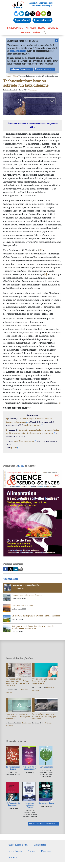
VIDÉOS (36, 32)
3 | (7, 441)
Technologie (33, 90)
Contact (31, 851)
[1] (41, 250)
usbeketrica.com (33, 425)
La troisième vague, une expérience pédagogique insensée (44, 716)
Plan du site (40, 845)
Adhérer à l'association (20, 69)
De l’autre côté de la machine (13, 804)
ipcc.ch (14, 448)
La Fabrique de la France (13, 768)
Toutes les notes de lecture (42, 824)
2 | (7, 430)
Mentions (46, 851)
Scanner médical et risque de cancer (28, 595)
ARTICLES (31, 28)
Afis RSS (13, 857)
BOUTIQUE (53, 28)
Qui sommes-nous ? (18, 845)
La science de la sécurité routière (27, 585)
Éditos (15, 76)
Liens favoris (15, 851)
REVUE (42, 28)
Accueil (9, 76)
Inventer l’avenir (47, 767)
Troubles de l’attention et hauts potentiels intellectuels (44, 681)
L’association (15, 28)
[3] (60, 403)
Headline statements (24, 441)
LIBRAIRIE (25, 32)
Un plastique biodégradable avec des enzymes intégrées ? (37, 616)
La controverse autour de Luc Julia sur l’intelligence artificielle (18, 716)
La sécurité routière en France (30, 805)
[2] (46, 274)
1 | (7, 419)
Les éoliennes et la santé (23, 605)
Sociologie (48, 723)
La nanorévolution (47, 803)
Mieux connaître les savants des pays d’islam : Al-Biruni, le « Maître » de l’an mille (18, 682)
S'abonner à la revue (43, 69)
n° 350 (21, 466)
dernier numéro (18, 51)
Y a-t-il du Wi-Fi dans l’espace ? (30, 768)
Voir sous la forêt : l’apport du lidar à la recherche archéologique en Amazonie (33, 627)
